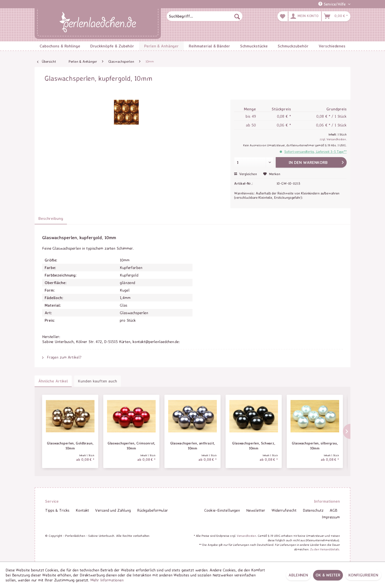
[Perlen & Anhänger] (161, 46)
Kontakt (82, 510)
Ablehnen (298, 575)
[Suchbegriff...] (205, 16)
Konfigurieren (363, 575)
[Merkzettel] (283, 16)
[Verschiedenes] (332, 46)
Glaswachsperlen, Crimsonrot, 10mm (131, 446)
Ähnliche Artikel (53, 381)
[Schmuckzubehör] (293, 46)
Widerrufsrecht (284, 510)
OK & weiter (328, 575)
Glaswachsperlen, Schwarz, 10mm (254, 446)
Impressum (331, 517)
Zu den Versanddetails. (325, 549)
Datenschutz (313, 510)
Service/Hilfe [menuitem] (333, 4)
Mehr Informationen (107, 580)
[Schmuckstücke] (254, 46)
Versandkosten (247, 536)
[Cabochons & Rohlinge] (60, 46)
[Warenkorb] (336, 16)
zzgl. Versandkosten (333, 139)
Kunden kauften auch (98, 381)
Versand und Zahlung (113, 510)
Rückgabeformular (153, 510)
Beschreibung (51, 218)
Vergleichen (246, 174)
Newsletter (256, 510)
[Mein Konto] (305, 16)
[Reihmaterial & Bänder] (209, 46)
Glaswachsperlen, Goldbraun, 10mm (70, 446)
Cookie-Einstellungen (222, 510)
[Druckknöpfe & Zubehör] (112, 46)
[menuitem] (205, 16)
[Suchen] (237, 16)
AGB (333, 510)
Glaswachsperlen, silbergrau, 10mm (315, 446)
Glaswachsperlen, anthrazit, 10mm (193, 446)
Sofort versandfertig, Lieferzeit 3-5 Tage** (315, 151)
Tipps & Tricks (57, 510)
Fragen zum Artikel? (62, 357)
